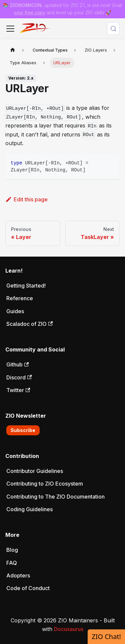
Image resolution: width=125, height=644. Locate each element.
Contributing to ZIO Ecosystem (45, 484)
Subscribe (23, 430)
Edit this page (26, 199)
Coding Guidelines (29, 509)
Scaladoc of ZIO (29, 324)
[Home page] (13, 50)
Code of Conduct (28, 588)
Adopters (18, 575)
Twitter (18, 390)
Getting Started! (26, 286)
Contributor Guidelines (35, 471)
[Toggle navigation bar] (10, 29)
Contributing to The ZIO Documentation (55, 497)
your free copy (29, 13)
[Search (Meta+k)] (113, 29)
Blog (12, 550)
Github (17, 364)
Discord (19, 377)
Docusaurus (69, 629)
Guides (15, 311)
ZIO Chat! (106, 637)
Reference (20, 298)
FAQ (12, 563)
